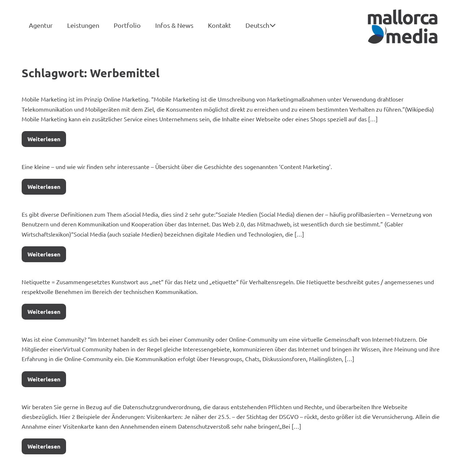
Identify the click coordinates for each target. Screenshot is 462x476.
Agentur (41, 25)
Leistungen (83, 25)
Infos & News (174, 25)
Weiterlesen (47, 137)
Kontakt (219, 25)
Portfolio (127, 25)
